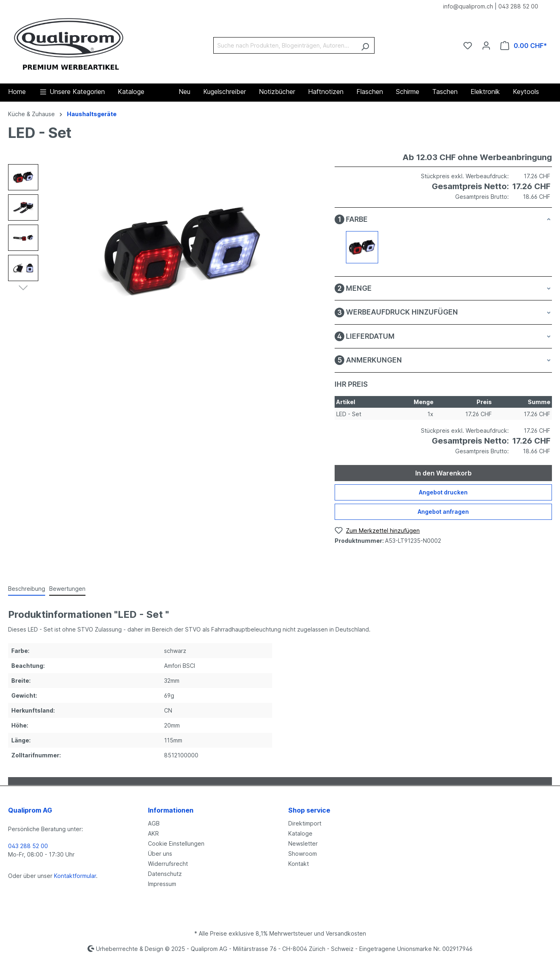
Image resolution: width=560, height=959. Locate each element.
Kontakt (299, 864)
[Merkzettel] (468, 46)
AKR (153, 833)
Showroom (303, 854)
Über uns (160, 854)
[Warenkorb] (524, 46)
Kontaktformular (75, 876)
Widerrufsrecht (168, 864)
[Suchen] (365, 45)
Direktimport (305, 823)
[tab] (27, 589)
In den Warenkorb (443, 473)
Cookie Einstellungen (176, 843)
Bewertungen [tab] (67, 589)
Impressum (162, 884)
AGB (154, 823)
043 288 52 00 (518, 6)
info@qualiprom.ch (468, 6)
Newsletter (303, 843)
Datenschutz (165, 874)
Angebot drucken (443, 492)
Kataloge (300, 833)
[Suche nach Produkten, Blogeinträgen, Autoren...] (285, 45)
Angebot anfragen (443, 512)
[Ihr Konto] (486, 46)
